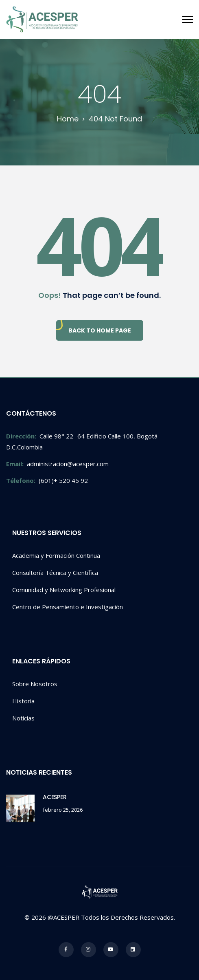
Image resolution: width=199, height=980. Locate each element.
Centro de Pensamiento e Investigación (68, 607)
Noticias (23, 718)
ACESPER (55, 797)
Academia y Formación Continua (56, 555)
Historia (23, 701)
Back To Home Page (100, 330)
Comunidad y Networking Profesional (64, 590)
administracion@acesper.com (57, 464)
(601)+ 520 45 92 (47, 480)
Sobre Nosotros (35, 684)
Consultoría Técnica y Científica (55, 573)
